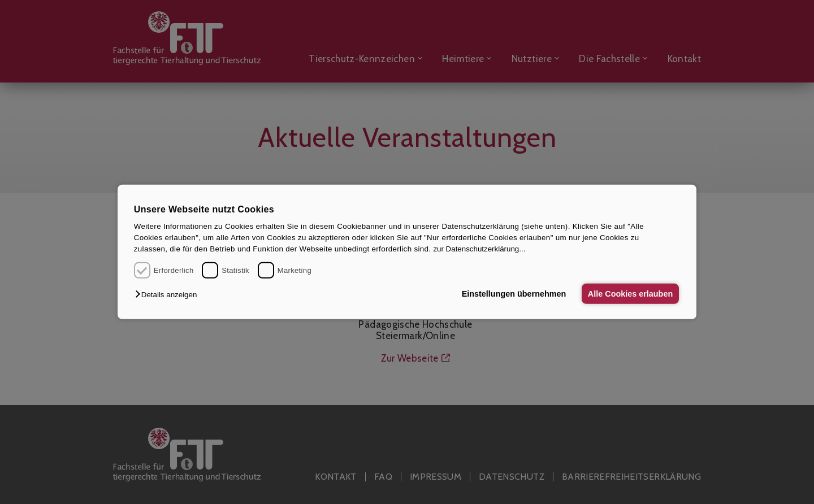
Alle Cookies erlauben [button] (630, 294)
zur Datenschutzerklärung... (479, 249)
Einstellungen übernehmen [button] (513, 294)
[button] (169, 295)
